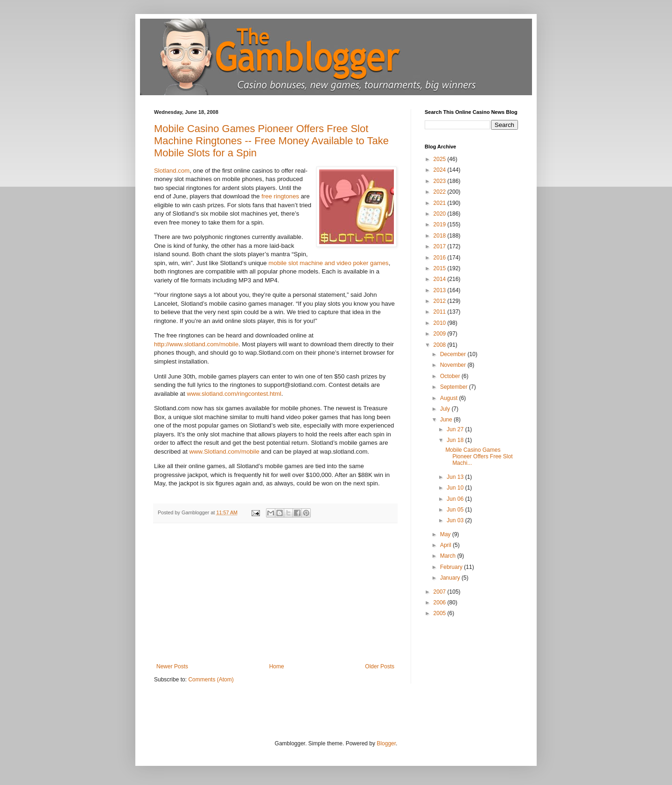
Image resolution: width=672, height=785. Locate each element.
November (454, 365)
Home (277, 666)
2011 (441, 312)
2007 (441, 592)
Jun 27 (456, 429)
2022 (441, 192)
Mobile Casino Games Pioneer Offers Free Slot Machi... (479, 457)
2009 (441, 334)
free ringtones (281, 196)
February (452, 567)
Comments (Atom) (211, 680)
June (447, 420)
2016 (441, 258)
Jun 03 (456, 520)
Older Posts (380, 666)
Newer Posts (172, 666)
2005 (441, 613)
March (449, 556)
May (446, 534)
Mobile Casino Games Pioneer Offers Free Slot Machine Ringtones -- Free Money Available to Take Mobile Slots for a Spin (271, 141)
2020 (441, 214)
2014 (441, 279)
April (446, 545)
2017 (441, 246)
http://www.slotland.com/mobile (196, 344)
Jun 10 (456, 488)
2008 (441, 345)
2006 (441, 603)
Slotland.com (172, 171)
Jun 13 (456, 477)
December (454, 354)
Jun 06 (456, 499)
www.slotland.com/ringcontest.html (234, 394)
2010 (441, 323)
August (450, 398)
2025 (441, 159)
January (451, 578)
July (446, 409)
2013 (441, 290)
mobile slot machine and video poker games (328, 263)
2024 (441, 170)
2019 (441, 224)
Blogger (386, 743)
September (455, 387)
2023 (441, 181)
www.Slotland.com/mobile (224, 452)
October (451, 376)
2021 (441, 203)
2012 (441, 301)
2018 (441, 236)
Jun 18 (456, 440)
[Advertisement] (275, 593)
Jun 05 (456, 510)
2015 (441, 268)
